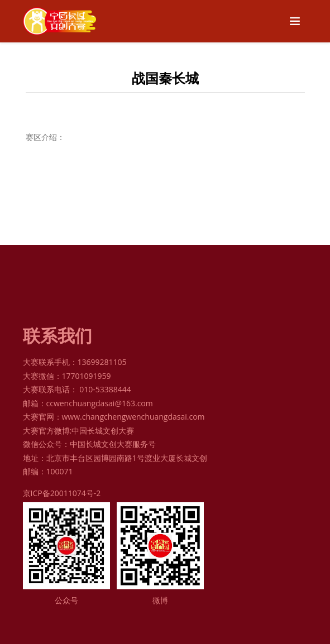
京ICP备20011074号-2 (62, 493)
